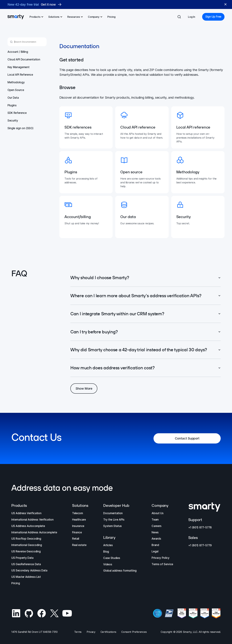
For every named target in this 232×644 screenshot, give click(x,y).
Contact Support (187, 439)
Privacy (91, 632)
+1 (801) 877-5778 (200, 527)
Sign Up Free (213, 17)
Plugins (12, 105)
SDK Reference (17, 113)
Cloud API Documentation (24, 59)
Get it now (51, 4)
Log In (192, 17)
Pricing (111, 17)
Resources (75, 17)
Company (95, 17)
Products (37, 17)
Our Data (13, 98)
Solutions (56, 17)
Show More (84, 389)
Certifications (108, 632)
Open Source (16, 90)
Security (13, 121)
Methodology (16, 82)
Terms (78, 632)
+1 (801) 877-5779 (200, 545)
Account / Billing (18, 52)
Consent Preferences (134, 632)
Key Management (18, 67)
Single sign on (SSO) (20, 128)
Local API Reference (20, 75)
